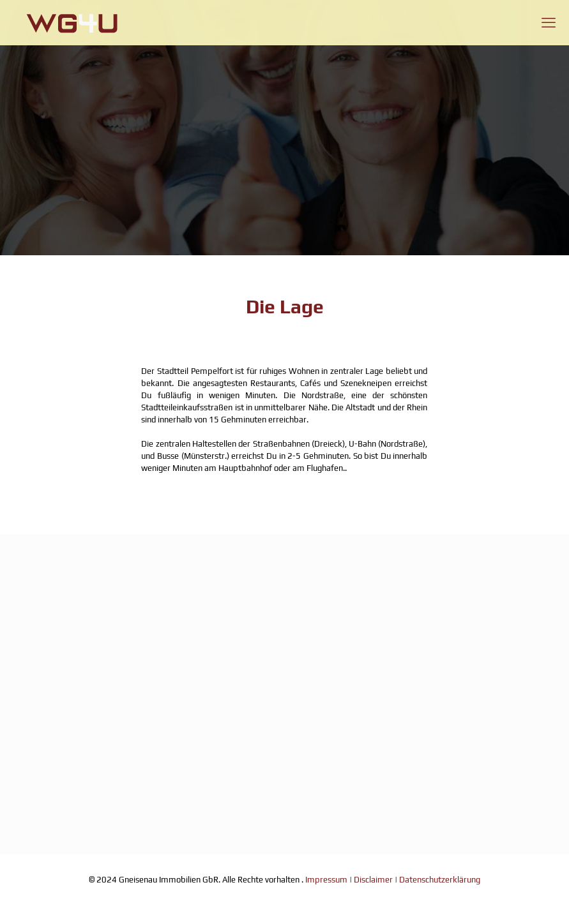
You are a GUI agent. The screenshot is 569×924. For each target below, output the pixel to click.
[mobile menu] (549, 22)
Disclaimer (373, 880)
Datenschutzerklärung (440, 880)
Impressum (326, 880)
